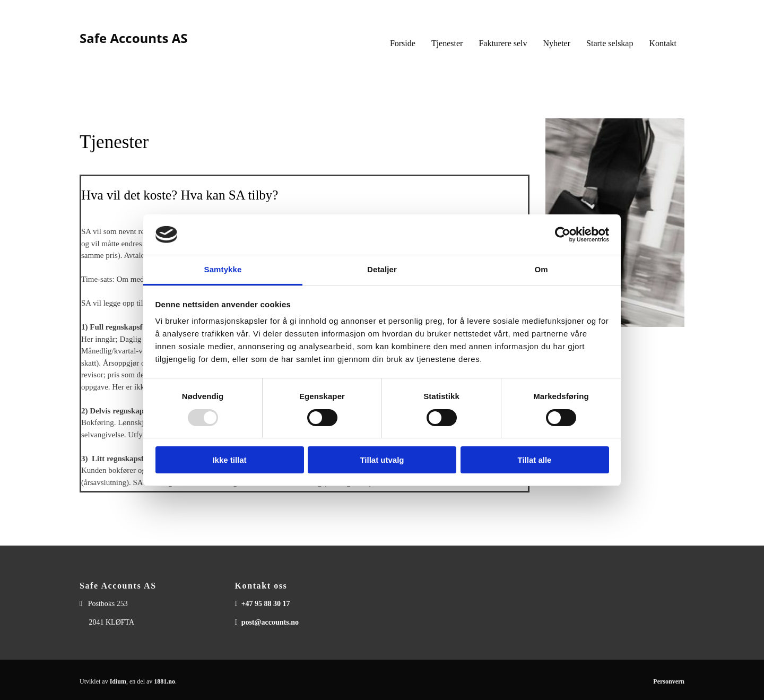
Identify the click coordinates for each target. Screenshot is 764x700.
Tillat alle (535, 460)
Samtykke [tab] (223, 269)
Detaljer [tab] (382, 269)
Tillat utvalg (382, 460)
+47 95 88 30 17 (266, 604)
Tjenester (447, 43)
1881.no (164, 681)
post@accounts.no (270, 622)
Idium (118, 681)
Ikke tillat (229, 460)
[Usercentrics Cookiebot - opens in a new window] (563, 235)
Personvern (669, 681)
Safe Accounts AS (133, 38)
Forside (403, 43)
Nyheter (557, 43)
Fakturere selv (503, 43)
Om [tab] (541, 269)
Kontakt (663, 43)
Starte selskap (610, 43)
